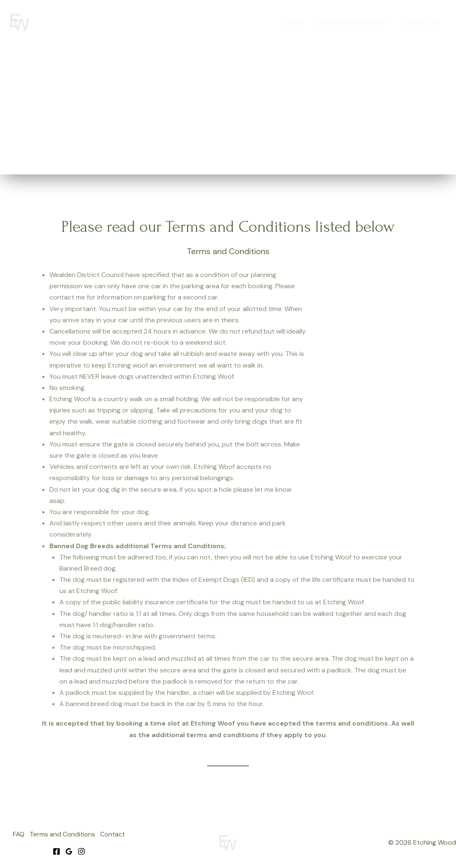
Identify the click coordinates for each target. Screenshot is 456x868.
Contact (115, 835)
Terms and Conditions (62, 835)
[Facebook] (56, 851)
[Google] (69, 851)
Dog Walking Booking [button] (357, 22)
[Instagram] (81, 851)
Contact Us (424, 22)
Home (300, 22)
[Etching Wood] (20, 22)
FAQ (16, 835)
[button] (389, 22)
